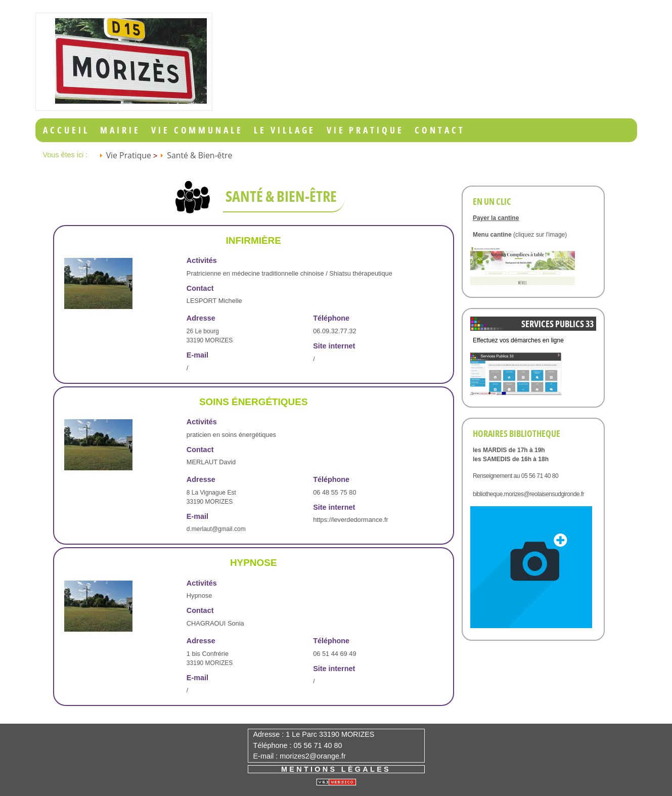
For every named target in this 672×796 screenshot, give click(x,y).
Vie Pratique (365, 130)
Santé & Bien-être (199, 155)
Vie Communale (197, 130)
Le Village (285, 130)
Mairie (120, 130)
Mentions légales (336, 769)
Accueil (66, 130)
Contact (440, 130)
